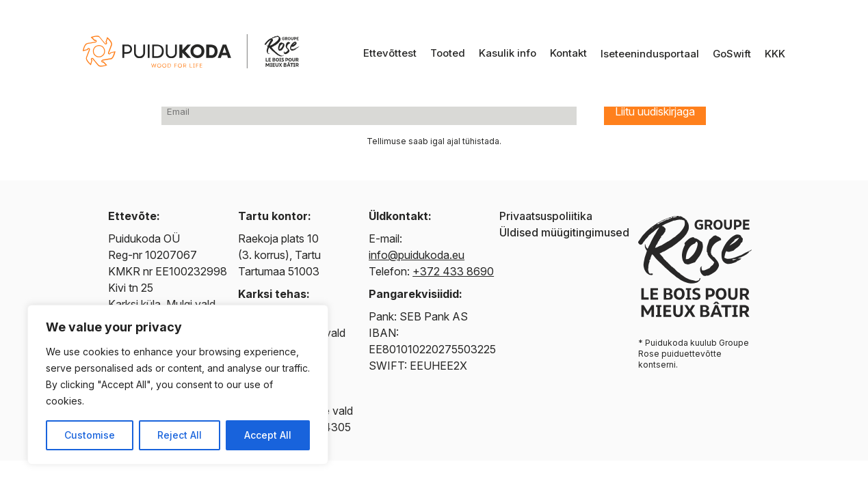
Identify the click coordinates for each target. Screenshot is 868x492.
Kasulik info (508, 53)
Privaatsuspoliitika (546, 216)
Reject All (180, 435)
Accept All (268, 435)
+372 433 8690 (453, 271)
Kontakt (568, 53)
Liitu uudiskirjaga (655, 111)
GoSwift (732, 54)
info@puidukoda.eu (417, 255)
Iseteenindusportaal (650, 54)
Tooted (448, 53)
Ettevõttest (390, 53)
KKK (775, 54)
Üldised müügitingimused (564, 232)
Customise (90, 435)
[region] (178, 385)
